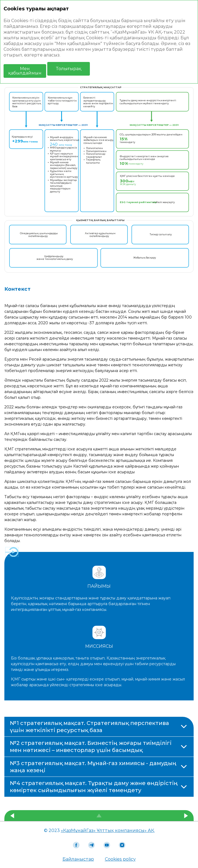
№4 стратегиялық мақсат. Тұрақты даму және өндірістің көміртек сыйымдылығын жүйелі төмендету (94, 787)
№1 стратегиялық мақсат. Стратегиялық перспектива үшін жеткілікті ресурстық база (89, 727)
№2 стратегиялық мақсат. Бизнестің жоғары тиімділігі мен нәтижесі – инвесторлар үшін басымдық (91, 747)
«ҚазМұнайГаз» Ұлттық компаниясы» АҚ (108, 830)
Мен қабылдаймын (25, 71)
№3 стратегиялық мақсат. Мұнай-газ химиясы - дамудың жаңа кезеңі (93, 767)
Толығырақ (69, 69)
